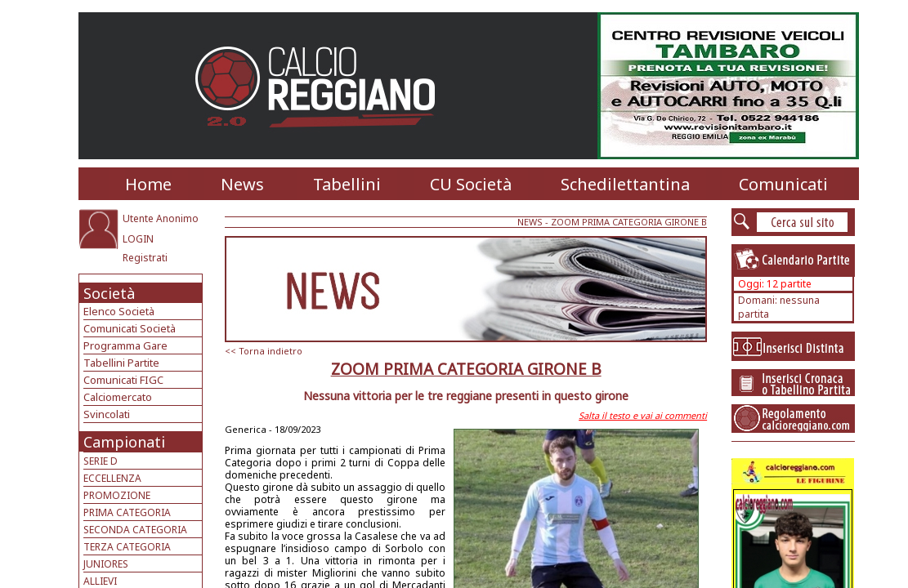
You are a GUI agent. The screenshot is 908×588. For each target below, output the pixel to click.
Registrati (145, 258)
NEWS (530, 222)
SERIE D (101, 461)
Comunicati (783, 184)
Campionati (124, 442)
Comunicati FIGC (123, 380)
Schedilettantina (625, 184)
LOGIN (138, 239)
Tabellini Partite (121, 363)
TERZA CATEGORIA (127, 547)
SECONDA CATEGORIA (135, 530)
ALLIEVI (100, 581)
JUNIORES (106, 564)
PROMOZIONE (117, 495)
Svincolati (107, 414)
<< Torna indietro (264, 351)
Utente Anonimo (161, 218)
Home (148, 184)
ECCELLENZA (112, 478)
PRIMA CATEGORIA (127, 512)
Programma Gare (125, 345)
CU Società (471, 184)
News (242, 184)
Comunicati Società (130, 328)
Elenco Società (119, 311)
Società (109, 293)
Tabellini (347, 184)
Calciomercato (118, 397)
